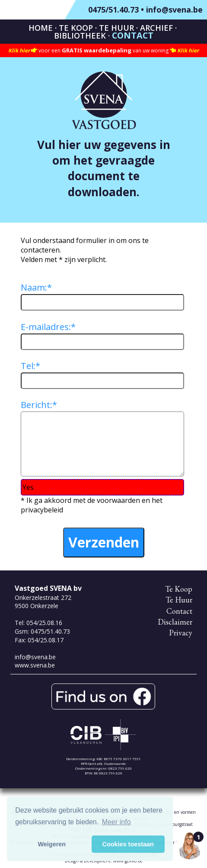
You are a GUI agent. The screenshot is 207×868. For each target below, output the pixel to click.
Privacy (181, 633)
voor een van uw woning (103, 50)
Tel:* (30, 366)
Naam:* (36, 287)
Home (41, 28)
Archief (156, 28)
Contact (133, 35)
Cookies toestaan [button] (128, 844)
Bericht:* (39, 405)
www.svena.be (35, 665)
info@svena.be (174, 10)
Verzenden (104, 542)
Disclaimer (175, 622)
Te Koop (76, 28)
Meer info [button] (116, 822)
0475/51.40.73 (113, 10)
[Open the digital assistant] (190, 845)
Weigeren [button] (52, 844)
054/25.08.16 (44, 623)
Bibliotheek (80, 36)
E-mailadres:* (48, 327)
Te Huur (116, 28)
